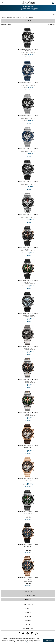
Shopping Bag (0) (28, 604)
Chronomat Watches (12, 17)
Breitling (4, 17)
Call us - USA (28, 592)
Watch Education (28, 629)
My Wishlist (28, 612)
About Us (28, 616)
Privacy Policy (24, 642)
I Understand (48, 640)
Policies (28, 625)
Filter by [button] (28, 21)
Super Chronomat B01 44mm (25, 17)
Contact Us (28, 621)
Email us (28, 600)
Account (28, 608)
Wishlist (28, 57)
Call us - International (28, 596)
